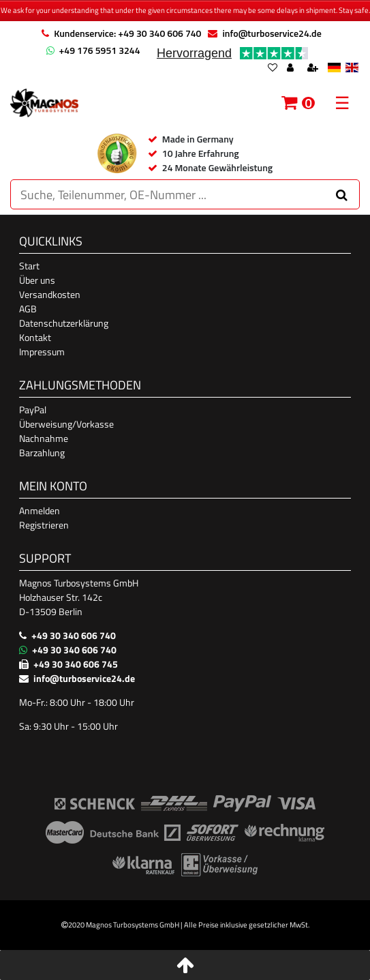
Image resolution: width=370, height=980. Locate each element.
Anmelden (40, 510)
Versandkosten (50, 294)
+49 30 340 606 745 (76, 664)
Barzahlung (42, 452)
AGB (28, 309)
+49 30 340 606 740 (74, 635)
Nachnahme (44, 438)
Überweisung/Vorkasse (66, 424)
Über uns (37, 280)
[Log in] (292, 69)
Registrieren (44, 525)
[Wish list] (273, 69)
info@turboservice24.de (272, 33)
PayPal (33, 410)
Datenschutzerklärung (64, 323)
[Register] (314, 69)
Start (29, 266)
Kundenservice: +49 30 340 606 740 (127, 33)
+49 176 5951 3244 (100, 50)
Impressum (42, 352)
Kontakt (35, 337)
